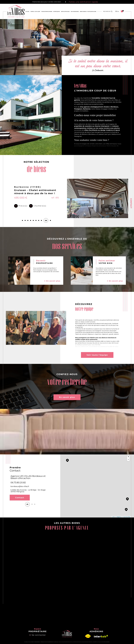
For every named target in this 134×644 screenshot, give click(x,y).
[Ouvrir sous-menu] (34, 11)
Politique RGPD (100, 642)
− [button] (128, 460)
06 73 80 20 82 (17, 480)
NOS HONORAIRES (75, 11)
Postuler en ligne (92, 11)
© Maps (119, 517)
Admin (88, 642)
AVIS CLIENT (37, 11)
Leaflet (113, 517)
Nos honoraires (63, 642)
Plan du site (72, 642)
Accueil (27, 11)
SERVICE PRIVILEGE (65, 11)
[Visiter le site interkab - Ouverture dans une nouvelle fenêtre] (101, 636)
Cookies (107, 642)
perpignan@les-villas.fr (19, 484)
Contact (131, 203)
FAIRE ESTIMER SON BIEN (47, 11)
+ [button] (128, 457)
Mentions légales (81, 642)
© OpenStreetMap (126, 517)
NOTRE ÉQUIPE (57, 11)
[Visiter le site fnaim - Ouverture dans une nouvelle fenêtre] (88, 636)
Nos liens (93, 642)
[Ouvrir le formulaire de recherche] (108, 11)
